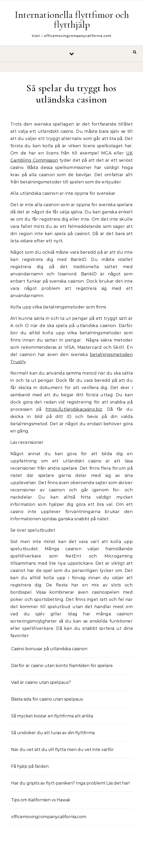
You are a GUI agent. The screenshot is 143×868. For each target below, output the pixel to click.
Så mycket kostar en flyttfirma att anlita (52, 716)
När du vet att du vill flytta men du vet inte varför (62, 750)
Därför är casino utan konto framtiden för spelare (62, 666)
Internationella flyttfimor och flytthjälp (72, 20)
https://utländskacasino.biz (74, 409)
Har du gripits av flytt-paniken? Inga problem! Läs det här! (70, 783)
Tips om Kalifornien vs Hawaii (40, 800)
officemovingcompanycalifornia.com (49, 817)
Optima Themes (87, 858)
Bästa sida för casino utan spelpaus (47, 699)
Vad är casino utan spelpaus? (41, 682)
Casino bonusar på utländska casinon (50, 649)
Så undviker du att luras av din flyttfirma (53, 733)
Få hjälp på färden (30, 766)
